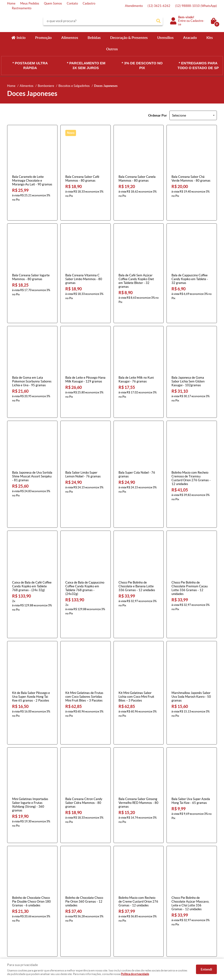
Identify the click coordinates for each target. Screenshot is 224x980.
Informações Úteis (77, 894)
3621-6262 (159, 6)
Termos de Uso (71, 906)
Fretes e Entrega (73, 911)
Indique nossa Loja (20, 925)
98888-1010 (196, 6)
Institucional (18, 894)
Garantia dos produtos (76, 915)
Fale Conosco (16, 906)
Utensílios (165, 38)
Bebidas (94, 38)
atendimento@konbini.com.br (136, 925)
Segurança (68, 920)
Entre (182, 21)
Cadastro (89, 3)
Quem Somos (53, 3)
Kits (210, 38)
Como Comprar (72, 901)
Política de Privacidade (77, 925)
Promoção (43, 38)
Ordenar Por (158, 115)
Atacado (190, 38)
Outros (112, 49)
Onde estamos (17, 920)
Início (21, 38)
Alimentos (70, 38)
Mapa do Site (16, 911)
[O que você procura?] (158, 21)
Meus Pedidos (30, 3)
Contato (72, 3)
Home (11, 3)
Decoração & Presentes (129, 38)
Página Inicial (16, 901)
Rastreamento (22, 8)
